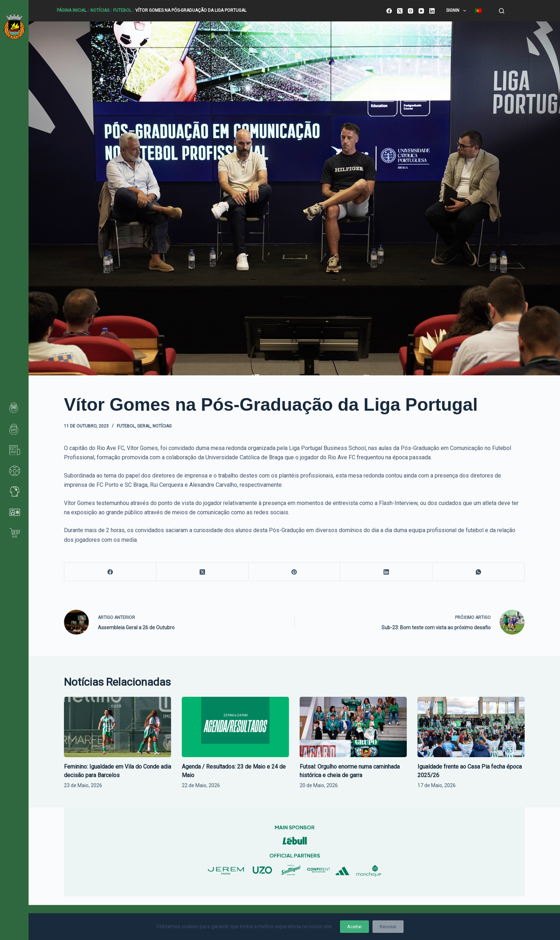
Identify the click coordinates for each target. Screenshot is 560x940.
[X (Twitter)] (400, 11)
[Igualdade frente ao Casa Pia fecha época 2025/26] (471, 727)
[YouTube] (421, 11)
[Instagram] (411, 11)
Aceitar (354, 927)
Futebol (122, 10)
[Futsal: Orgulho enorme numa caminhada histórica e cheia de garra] (353, 727)
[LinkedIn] (432, 11)
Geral (144, 426)
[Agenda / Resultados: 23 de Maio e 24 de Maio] (235, 727)
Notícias (100, 10)
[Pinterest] (295, 572)
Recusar (388, 927)
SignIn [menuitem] (457, 11)
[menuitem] (478, 11)
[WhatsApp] (479, 572)
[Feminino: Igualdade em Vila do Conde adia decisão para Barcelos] (117, 727)
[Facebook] (389, 11)
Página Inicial (72, 10)
